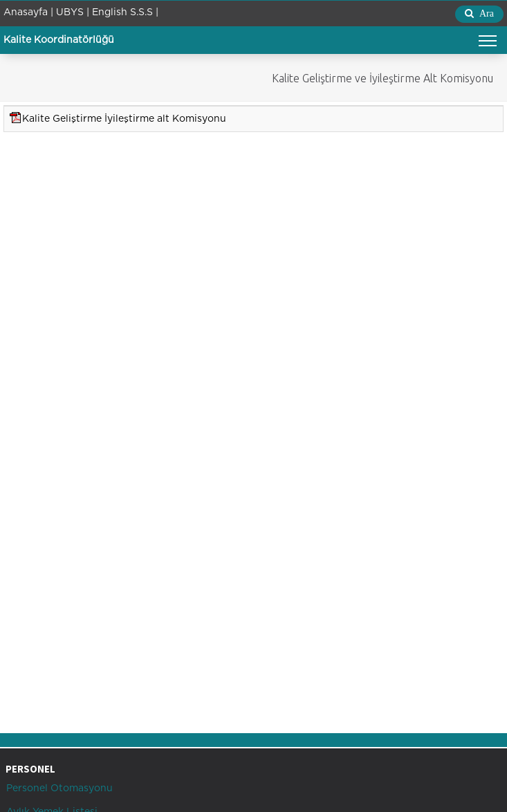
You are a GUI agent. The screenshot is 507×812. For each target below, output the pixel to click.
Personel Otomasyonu (58, 788)
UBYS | (73, 12)
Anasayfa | (28, 12)
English (110, 12)
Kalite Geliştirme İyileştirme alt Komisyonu (124, 119)
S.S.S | (144, 12)
